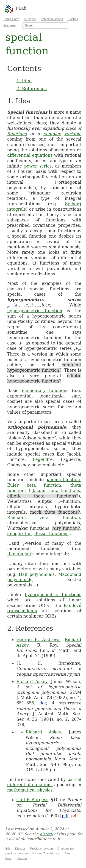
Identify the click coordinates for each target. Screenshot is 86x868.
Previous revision (41, 849)
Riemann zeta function (43, 517)
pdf (65, 816)
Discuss (20, 849)
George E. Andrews (38, 640)
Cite (67, 853)
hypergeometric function (35, 311)
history (46, 834)
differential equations (30, 155)
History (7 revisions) (46, 853)
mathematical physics (30, 790)
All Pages (30, 19)
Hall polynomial (35, 574)
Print (8, 858)
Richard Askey (32, 681)
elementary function (44, 390)
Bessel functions (51, 534)
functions (17, 134)
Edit (8, 849)
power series (38, 166)
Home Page (11, 19)
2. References (31, 88)
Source (22, 858)
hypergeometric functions (53, 595)
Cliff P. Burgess (32, 800)
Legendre (43, 459)
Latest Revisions (52, 19)
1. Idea (24, 81)
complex (52, 134)
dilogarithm (19, 534)
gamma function (63, 480)
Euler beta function (34, 485)
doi (43, 703)
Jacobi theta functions (56, 490)
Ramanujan (19, 554)
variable (73, 134)
